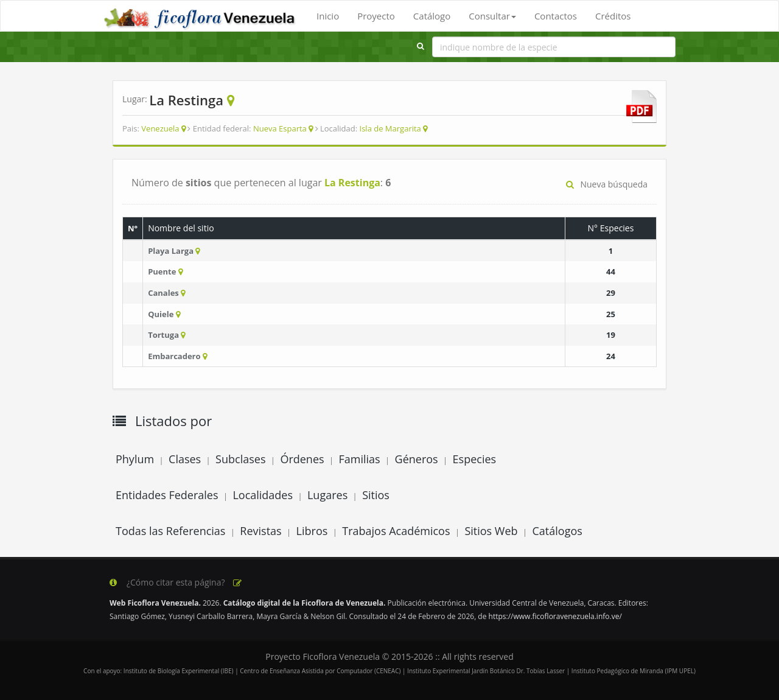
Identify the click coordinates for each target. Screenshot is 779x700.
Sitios (376, 495)
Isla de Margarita (390, 128)
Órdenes (302, 459)
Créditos (613, 16)
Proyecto (376, 16)
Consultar (492, 16)
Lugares (327, 495)
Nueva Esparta (280, 128)
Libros (312, 531)
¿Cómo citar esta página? (176, 582)
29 (611, 293)
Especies (475, 459)
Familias (359, 459)
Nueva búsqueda (607, 184)
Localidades (263, 495)
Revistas (260, 531)
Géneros (417, 459)
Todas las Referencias (170, 531)
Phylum (135, 459)
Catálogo (432, 16)
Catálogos (557, 531)
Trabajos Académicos (396, 531)
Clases (185, 459)
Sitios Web (491, 531)
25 (611, 314)
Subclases (240, 459)
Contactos (556, 16)
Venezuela (160, 128)
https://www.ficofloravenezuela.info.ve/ (555, 616)
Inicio (328, 16)
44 (611, 271)
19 (611, 335)
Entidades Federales (167, 495)
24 (611, 356)
